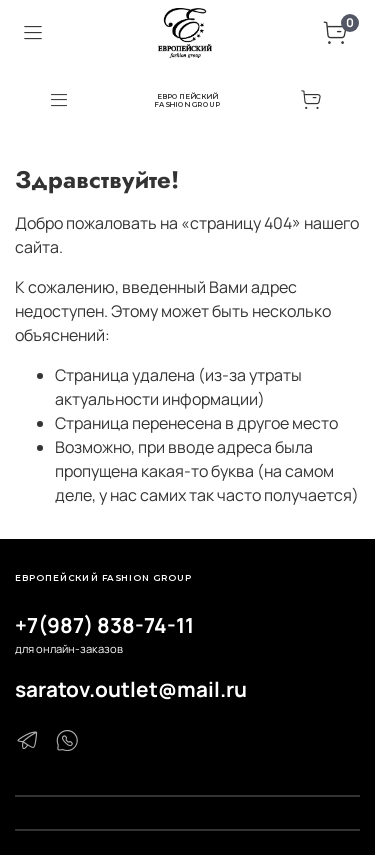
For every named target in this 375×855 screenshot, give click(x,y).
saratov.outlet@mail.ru (131, 689)
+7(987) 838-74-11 (104, 625)
